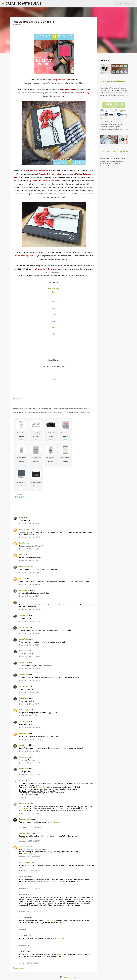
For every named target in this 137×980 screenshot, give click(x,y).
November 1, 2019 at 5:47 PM (30, 537)
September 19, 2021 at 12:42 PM (31, 857)
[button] (15, 29)
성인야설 (38, 787)
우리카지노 (60, 938)
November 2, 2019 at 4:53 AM (30, 596)
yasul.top (23, 780)
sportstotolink (25, 847)
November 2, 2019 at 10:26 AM (30, 610)
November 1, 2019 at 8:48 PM (30, 584)
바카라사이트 (88, 899)
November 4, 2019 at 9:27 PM (30, 716)
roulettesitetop (25, 863)
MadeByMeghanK (26, 566)
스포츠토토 (23, 838)
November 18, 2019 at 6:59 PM (30, 763)
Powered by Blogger (69, 977)
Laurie (54, 308)
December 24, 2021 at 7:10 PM (30, 945)
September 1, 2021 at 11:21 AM (30, 827)
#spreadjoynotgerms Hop (108, 118)
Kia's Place (23, 543)
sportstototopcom (26, 833)
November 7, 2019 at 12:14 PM (30, 739)
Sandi (54, 292)
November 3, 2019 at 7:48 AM (30, 633)
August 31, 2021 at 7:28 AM (29, 798)
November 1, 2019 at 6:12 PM (30, 561)
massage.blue (24, 803)
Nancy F (54, 302)
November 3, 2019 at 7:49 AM (30, 657)
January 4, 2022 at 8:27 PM (29, 963)
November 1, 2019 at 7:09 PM (30, 572)
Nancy (22, 518)
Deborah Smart (25, 529)
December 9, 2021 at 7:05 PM (30, 888)
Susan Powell (24, 615)
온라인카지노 (58, 881)
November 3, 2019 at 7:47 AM (30, 621)
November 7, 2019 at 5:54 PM (30, 751)
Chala (21, 555)
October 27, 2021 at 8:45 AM (30, 871)
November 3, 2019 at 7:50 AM (30, 680)
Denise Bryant (24, 710)
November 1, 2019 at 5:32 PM (30, 524)
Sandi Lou (23, 578)
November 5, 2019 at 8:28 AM (30, 728)
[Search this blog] (125, 3)
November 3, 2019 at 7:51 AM (30, 704)
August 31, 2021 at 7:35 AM (29, 813)
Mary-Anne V (24, 733)
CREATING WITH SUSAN (23, 3)
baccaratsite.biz (25, 819)
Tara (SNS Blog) (54, 289)
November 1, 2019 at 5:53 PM (30, 549)
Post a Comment (19, 968)
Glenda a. (23, 602)
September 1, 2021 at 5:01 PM (30, 841)
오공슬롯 (60, 954)
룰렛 (21, 867)
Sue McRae (23, 745)
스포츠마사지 (24, 808)
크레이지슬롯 (51, 921)
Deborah (54, 328)
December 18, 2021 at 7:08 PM (30, 912)
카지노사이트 (56, 822)
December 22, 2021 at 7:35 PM (30, 929)
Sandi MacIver (24, 590)
